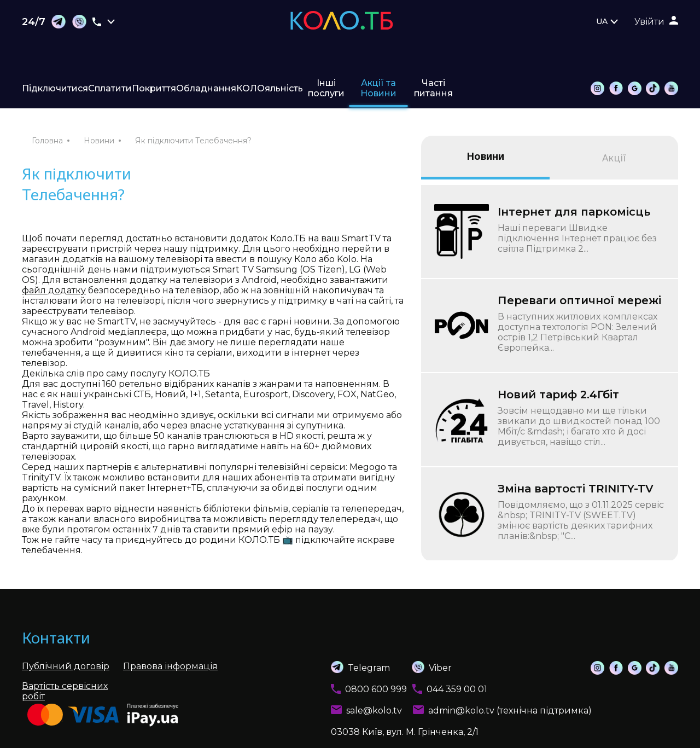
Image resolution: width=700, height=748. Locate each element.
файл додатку (54, 290)
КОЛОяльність (270, 88)
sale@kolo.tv (374, 711)
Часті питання (433, 88)
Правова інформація (170, 666)
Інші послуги (326, 88)
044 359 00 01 (457, 689)
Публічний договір (66, 666)
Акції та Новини (378, 88)
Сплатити (110, 88)
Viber (421, 667)
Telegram (360, 667)
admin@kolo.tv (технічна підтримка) (510, 711)
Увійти (649, 22)
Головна (47, 141)
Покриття (154, 88)
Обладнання (206, 88)
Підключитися (55, 88)
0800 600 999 (376, 689)
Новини (99, 141)
